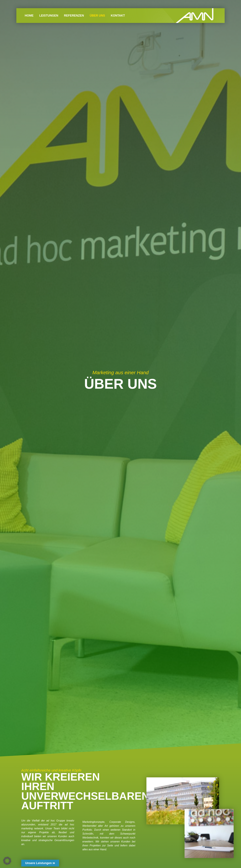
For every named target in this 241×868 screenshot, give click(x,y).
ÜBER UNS (97, 16)
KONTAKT (118, 16)
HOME (29, 16)
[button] (7, 861)
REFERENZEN (74, 16)
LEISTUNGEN (49, 16)
